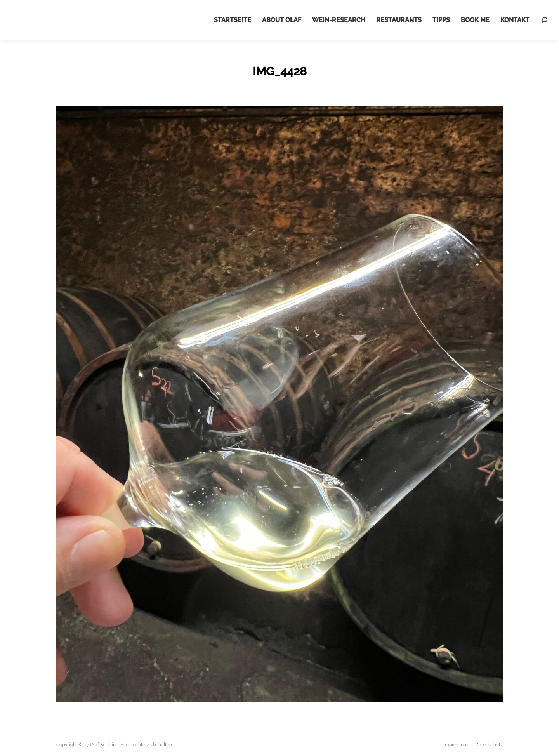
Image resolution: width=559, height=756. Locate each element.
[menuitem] (233, 20)
